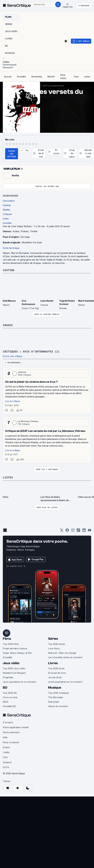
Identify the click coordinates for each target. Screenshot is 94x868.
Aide (5, 737)
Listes (8, 477)
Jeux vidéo (11, 663)
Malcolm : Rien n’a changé (62, 653)
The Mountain (56, 697)
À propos (8, 722)
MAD (6, 702)
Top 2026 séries (57, 644)
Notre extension (11, 732)
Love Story (54, 648)
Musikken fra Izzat (32, 242)
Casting (9, 270)
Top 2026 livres (56, 668)
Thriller (34, 231)
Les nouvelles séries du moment (65, 657)
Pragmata (8, 677)
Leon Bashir (47, 301)
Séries (53, 639)
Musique (55, 688)
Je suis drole (55, 677)
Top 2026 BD (10, 693)
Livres (53, 663)
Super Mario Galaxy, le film (17, 653)
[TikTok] (78, 531)
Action (16, 231)
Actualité (7, 657)
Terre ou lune (10, 697)
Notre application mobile (16, 727)
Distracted (53, 702)
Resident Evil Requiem (14, 673)
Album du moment (58, 706)
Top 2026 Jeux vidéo (14, 668)
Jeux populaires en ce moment (19, 682)
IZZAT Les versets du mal (53, 86)
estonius (22, 372)
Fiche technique (11, 248)
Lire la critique (13, 401)
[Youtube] (90, 531)
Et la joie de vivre (57, 673)
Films (7, 639)
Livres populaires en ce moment (65, 682)
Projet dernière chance (15, 648)
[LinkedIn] (84, 531)
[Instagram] (73, 531)
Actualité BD (9, 706)
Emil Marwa (9, 301)
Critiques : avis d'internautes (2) (31, 351)
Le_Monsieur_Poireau (28, 421)
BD (5, 688)
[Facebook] (67, 531)
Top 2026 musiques (59, 693)
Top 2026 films (11, 644)
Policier (25, 231)
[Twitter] (62, 531)
